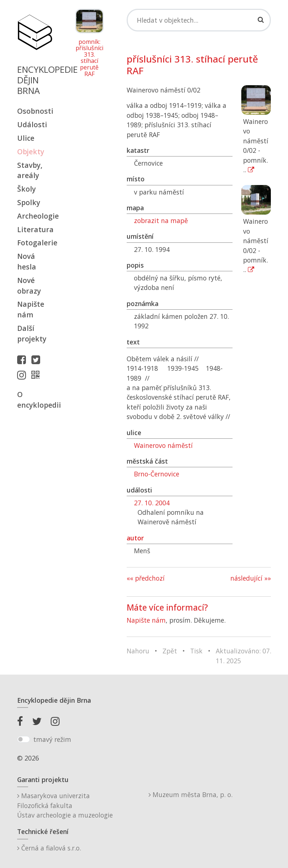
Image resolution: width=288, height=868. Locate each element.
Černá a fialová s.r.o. (49, 848)
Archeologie (35, 216)
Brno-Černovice (157, 474)
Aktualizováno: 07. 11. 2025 (243, 656)
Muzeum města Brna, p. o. (191, 795)
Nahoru (138, 651)
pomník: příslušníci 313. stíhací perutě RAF (89, 58)
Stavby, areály (30, 170)
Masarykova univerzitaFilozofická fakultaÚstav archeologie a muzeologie (65, 805)
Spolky (29, 202)
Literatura (35, 229)
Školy (26, 189)
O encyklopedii (35, 400)
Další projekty (32, 333)
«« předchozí (146, 578)
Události (32, 124)
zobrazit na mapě (161, 220)
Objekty (31, 152)
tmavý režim (52, 739)
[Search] (199, 20)
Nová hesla (27, 261)
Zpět (170, 651)
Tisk (196, 651)
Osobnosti (35, 111)
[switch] (24, 739)
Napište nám (31, 309)
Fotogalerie (35, 243)
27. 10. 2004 (152, 503)
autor (135, 538)
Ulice (26, 138)
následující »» (251, 578)
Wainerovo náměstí (163, 445)
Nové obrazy (29, 286)
